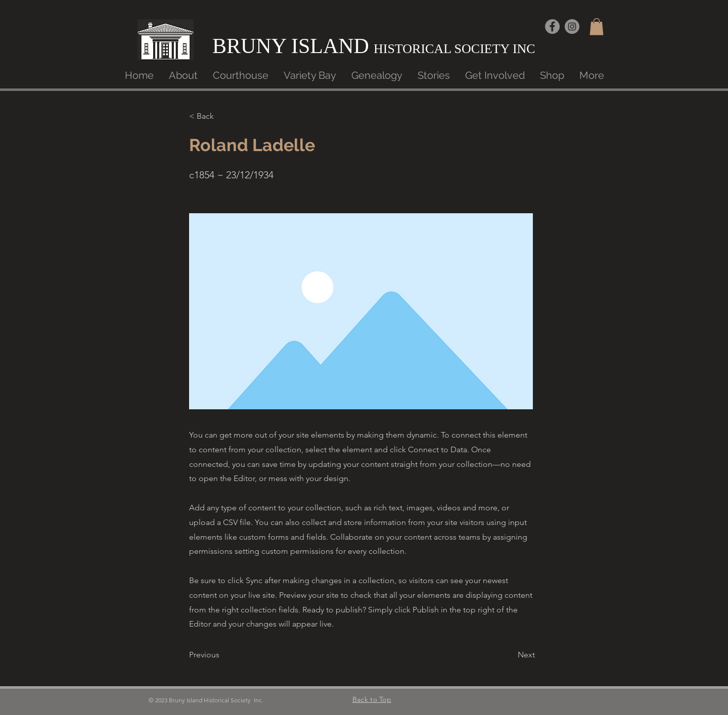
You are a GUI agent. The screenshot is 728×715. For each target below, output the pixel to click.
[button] (597, 27)
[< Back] (222, 116)
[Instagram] (572, 27)
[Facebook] (552, 27)
